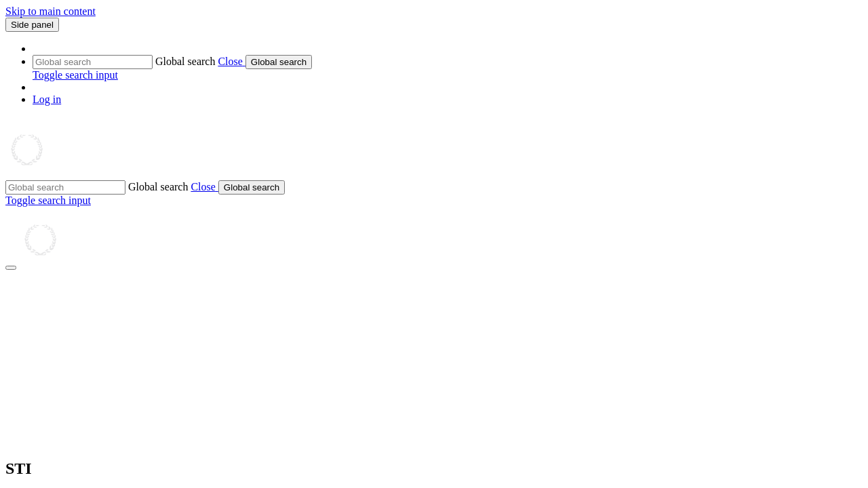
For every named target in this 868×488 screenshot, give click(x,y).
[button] (231, 61)
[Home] (71, 174)
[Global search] (93, 62)
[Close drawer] (11, 268)
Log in (47, 99)
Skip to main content (51, 11)
